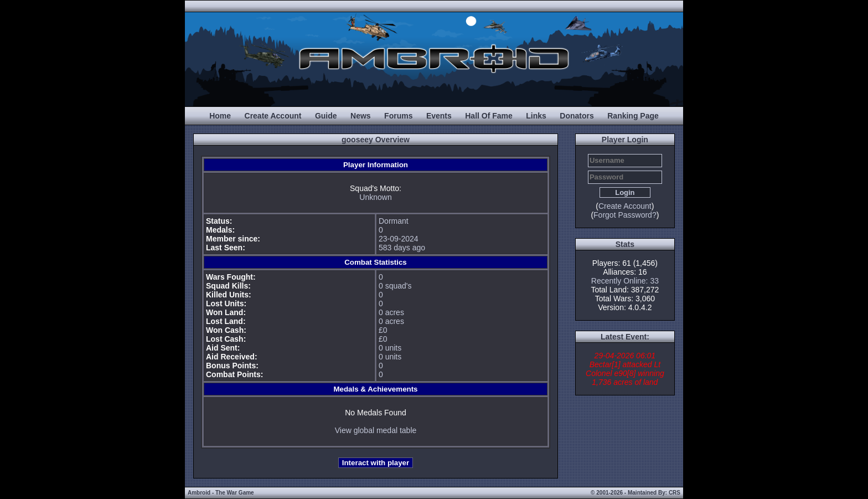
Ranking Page (633, 116)
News (361, 116)
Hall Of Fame (489, 116)
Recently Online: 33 (625, 281)
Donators (577, 116)
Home (220, 116)
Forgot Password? (625, 215)
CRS (675, 493)
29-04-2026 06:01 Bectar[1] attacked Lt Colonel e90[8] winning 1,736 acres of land (625, 369)
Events (439, 116)
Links (536, 116)
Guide (326, 116)
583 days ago (402, 248)
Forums (398, 116)
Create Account (273, 116)
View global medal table (376, 430)
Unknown (375, 197)
